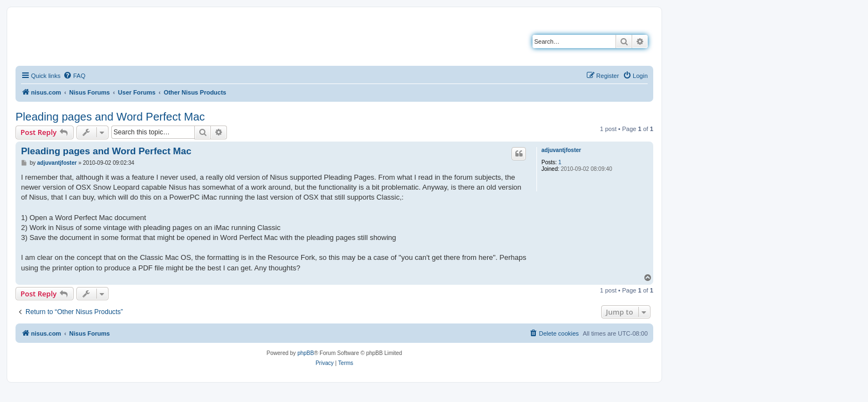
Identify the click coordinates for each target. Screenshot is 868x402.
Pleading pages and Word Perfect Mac (110, 117)
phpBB (306, 353)
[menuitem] (74, 76)
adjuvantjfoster (561, 150)
